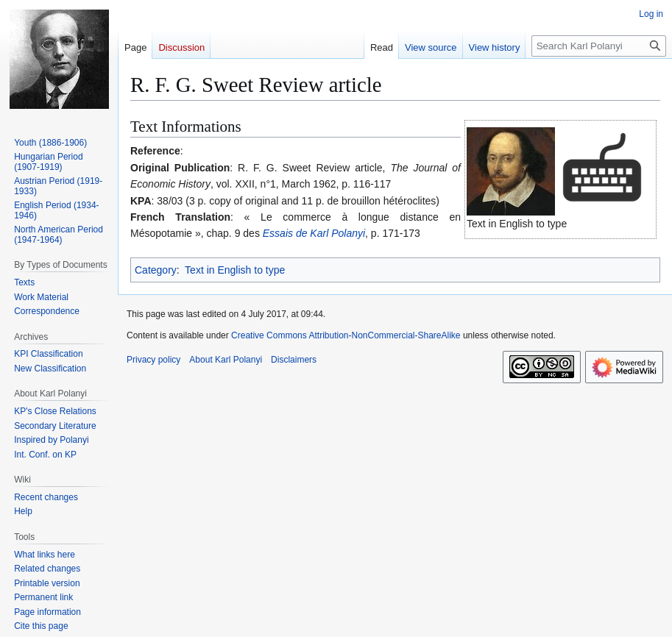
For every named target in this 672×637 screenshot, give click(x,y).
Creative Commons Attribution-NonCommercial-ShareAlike (346, 335)
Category (156, 270)
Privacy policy (153, 360)
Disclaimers (294, 360)
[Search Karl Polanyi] (599, 46)
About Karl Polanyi (226, 360)
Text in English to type (235, 270)
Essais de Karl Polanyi (314, 233)
